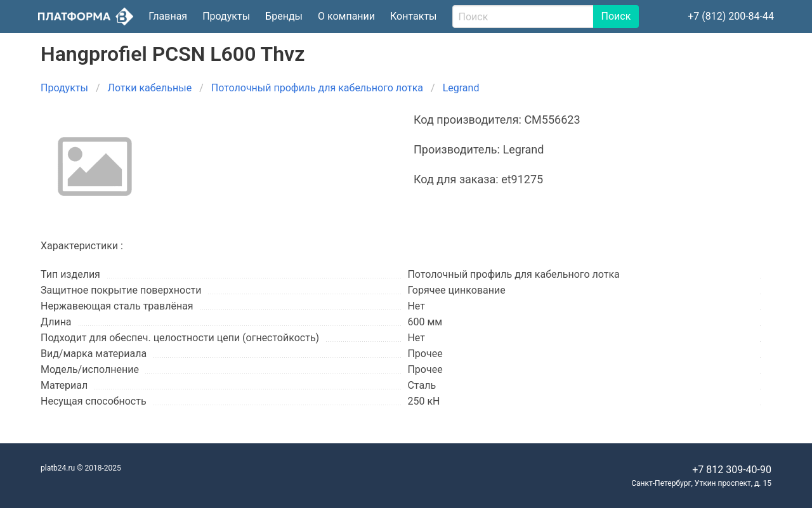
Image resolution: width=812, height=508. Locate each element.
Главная (168, 16)
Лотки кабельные (150, 88)
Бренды (284, 16)
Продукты (226, 16)
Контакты (413, 16)
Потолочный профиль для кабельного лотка (317, 88)
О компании (346, 16)
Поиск (616, 16)
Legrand (461, 88)
